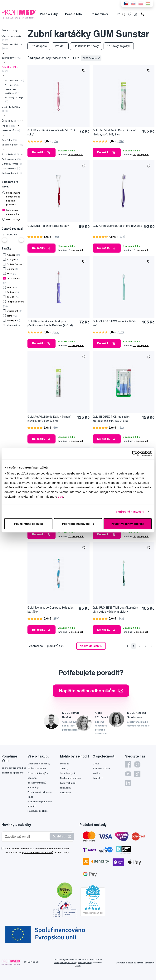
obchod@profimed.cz (14, 768)
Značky (64, 768)
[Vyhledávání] (124, 14)
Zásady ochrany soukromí (65, 963)
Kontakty (98, 778)
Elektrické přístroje (12, 46)
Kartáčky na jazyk (14, 99)
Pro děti (12, 85)
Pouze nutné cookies (29, 524)
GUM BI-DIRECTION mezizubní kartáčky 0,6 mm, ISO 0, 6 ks (111, 419)
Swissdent (66, 792)
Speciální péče (12, 145)
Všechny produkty (11, 38)
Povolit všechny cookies (128, 524)
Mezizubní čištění (11, 109)
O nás (96, 764)
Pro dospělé (14, 80)
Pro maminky (99, 14)
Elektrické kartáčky (12, 91)
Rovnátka (10, 140)
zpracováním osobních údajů (37, 852)
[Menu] (151, 14)
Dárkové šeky (11, 168)
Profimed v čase (101, 768)
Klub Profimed (68, 783)
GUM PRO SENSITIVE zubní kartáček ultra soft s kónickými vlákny (115, 610)
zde (61, 497)
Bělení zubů (11, 130)
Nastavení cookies (37, 811)
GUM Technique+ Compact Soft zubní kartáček (51, 610)
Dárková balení (12, 173)
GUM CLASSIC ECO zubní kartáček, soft (115, 323)
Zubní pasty (11, 58)
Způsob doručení (37, 768)
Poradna (65, 764)
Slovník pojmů (68, 773)
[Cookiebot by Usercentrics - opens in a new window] (135, 453)
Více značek (12, 325)
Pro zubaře (10, 154)
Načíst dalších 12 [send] (91, 646)
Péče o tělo (73, 14)
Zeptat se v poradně (12, 773)
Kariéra (96, 773)
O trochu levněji (12, 164)
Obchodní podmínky (39, 764)
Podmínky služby (85, 963)
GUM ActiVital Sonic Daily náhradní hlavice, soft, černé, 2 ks (49, 419)
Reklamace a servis (70, 778)
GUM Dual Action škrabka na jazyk (49, 226)
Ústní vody (10, 121)
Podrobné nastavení (130, 511)
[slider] (5, 240)
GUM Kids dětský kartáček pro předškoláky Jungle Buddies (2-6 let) (50, 323)
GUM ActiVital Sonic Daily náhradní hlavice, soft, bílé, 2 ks (114, 132)
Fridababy (66, 788)
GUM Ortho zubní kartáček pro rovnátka (117, 226)
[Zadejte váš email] (26, 837)
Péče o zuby (49, 14)
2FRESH (150, 963)
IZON (140, 963)
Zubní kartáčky (10, 69)
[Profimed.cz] (19, 14)
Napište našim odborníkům (91, 691)
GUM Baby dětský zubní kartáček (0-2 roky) (51, 132)
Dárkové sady (12, 159)
